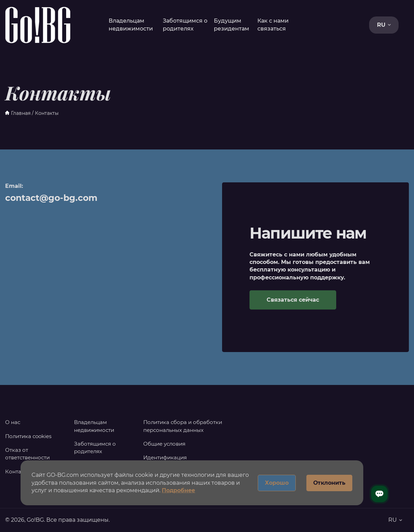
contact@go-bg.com (51, 198)
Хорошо (277, 483)
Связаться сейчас (293, 300)
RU (384, 25)
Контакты (18, 471)
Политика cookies (28, 436)
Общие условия (164, 444)
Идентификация (165, 457)
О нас (13, 422)
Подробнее (178, 490)
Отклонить (329, 483)
